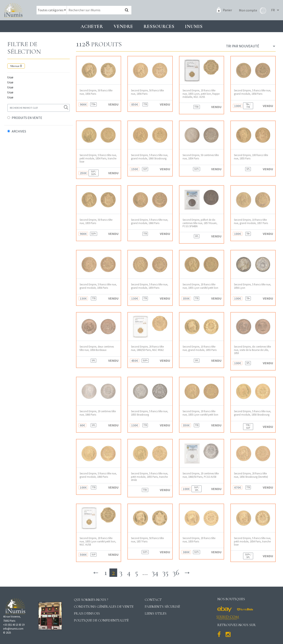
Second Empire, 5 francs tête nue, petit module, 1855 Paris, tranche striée (150, 477)
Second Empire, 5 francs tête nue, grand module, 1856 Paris (98, 286)
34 (155, 573)
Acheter (92, 26)
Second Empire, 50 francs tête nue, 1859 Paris (96, 221)
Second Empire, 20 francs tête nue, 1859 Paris (199, 540)
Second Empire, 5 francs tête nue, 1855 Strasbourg (150, 413)
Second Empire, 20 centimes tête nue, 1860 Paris (98, 413)
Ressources (159, 26)
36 (176, 573)
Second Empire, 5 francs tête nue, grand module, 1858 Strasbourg (253, 413)
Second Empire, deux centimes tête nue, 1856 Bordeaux (97, 348)
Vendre (123, 26)
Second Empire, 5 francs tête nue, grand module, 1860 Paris (150, 221)
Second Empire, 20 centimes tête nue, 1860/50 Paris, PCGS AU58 (201, 475)
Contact (153, 600)
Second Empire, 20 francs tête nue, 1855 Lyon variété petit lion (200, 286)
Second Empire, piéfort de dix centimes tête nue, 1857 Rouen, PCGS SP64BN (200, 223)
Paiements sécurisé (162, 607)
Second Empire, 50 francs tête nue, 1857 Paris (147, 540)
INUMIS (194, 26)
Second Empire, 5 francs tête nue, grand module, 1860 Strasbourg (150, 157)
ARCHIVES (19, 131)
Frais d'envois (87, 613)
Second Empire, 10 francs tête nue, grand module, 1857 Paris (251, 221)
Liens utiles (156, 613)
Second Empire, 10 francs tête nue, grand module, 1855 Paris (200, 348)
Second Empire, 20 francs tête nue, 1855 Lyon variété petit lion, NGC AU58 (98, 541)
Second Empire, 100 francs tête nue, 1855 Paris (251, 157)
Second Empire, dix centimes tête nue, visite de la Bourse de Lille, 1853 (252, 350)
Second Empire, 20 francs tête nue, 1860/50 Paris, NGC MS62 (147, 348)
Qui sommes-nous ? (91, 600)
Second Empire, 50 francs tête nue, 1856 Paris (96, 92)
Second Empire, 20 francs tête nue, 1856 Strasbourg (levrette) (251, 475)
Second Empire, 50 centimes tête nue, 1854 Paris (201, 157)
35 (166, 573)
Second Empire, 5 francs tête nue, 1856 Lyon (253, 286)
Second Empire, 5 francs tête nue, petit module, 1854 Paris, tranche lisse (98, 158)
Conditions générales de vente (104, 607)
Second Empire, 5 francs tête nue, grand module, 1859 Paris (150, 286)
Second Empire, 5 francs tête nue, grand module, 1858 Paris (253, 92)
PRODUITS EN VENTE (27, 118)
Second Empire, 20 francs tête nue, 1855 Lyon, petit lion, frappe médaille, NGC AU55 (201, 94)
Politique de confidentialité (101, 620)
